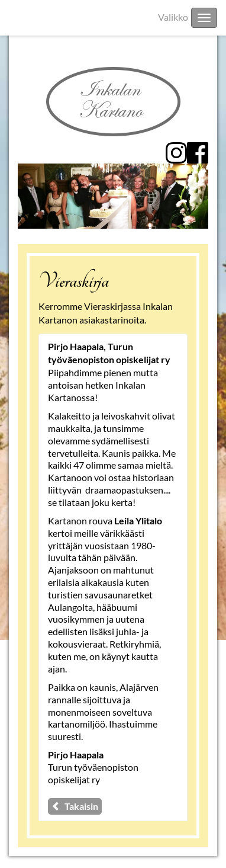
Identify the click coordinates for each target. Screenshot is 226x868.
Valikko (173, 17)
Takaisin (75, 806)
